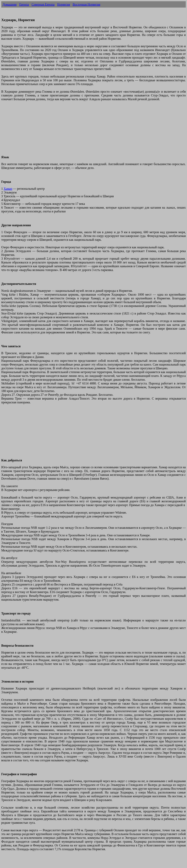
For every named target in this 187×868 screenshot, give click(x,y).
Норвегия (64, 4)
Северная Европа (43, 4)
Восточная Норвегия (86, 4)
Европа (24, 4)
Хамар (8, 189)
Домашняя (10, 4)
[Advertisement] (93, 130)
